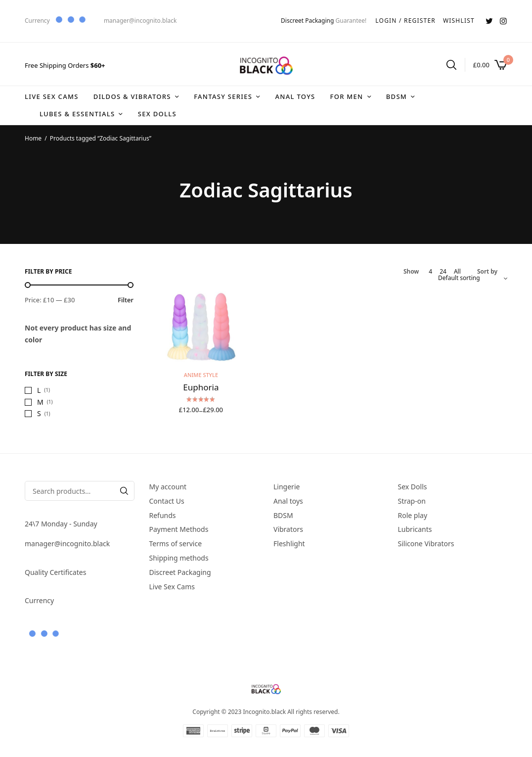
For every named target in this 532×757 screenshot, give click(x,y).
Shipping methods (179, 558)
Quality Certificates (55, 572)
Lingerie (287, 487)
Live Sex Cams (52, 96)
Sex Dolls (157, 114)
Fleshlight (289, 544)
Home (33, 138)
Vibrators (288, 530)
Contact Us (167, 501)
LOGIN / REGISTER (405, 21)
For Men (346, 96)
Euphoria (201, 387)
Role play (413, 515)
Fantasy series (223, 96)
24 (443, 272)
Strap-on (412, 501)
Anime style (201, 375)
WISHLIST (459, 21)
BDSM (397, 96)
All (457, 272)
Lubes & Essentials (77, 114)
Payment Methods (179, 530)
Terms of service (176, 544)
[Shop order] (473, 278)
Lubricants (415, 530)
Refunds (163, 515)
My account (168, 487)
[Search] (124, 491)
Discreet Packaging (307, 21)
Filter (126, 300)
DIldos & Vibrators (132, 96)
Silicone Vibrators (426, 544)
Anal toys (295, 96)
